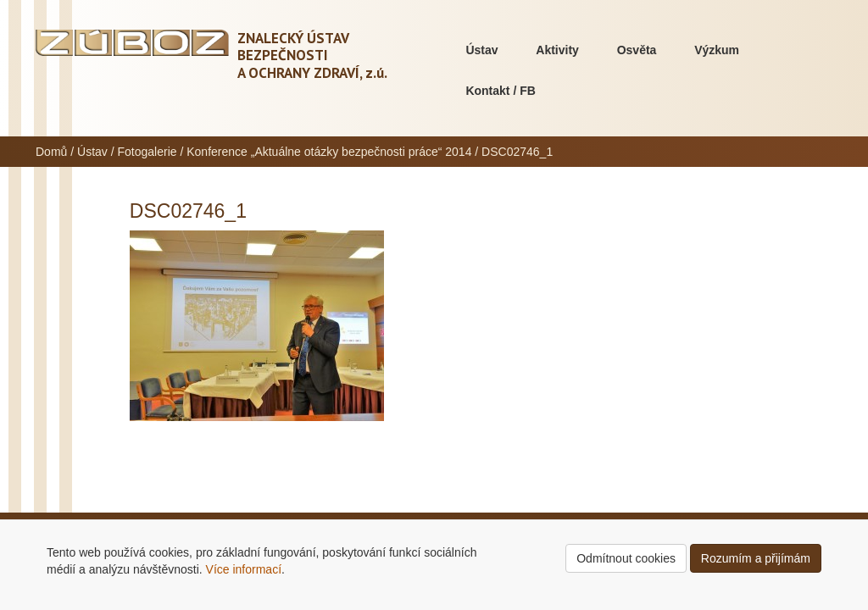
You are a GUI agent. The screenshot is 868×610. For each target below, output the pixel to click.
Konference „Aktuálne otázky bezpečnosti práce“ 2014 (329, 152)
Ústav (481, 50)
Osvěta (637, 50)
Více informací (244, 569)
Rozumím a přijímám (756, 558)
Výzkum (717, 50)
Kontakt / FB (500, 91)
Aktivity (557, 50)
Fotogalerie (147, 152)
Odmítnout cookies (626, 558)
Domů (51, 152)
